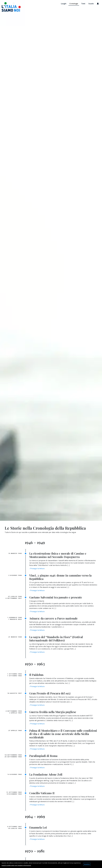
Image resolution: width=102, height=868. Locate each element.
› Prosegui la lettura (37, 568)
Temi (83, 4)
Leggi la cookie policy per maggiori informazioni (16, 865)
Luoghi (64, 4)
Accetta (87, 864)
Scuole (91, 4)
